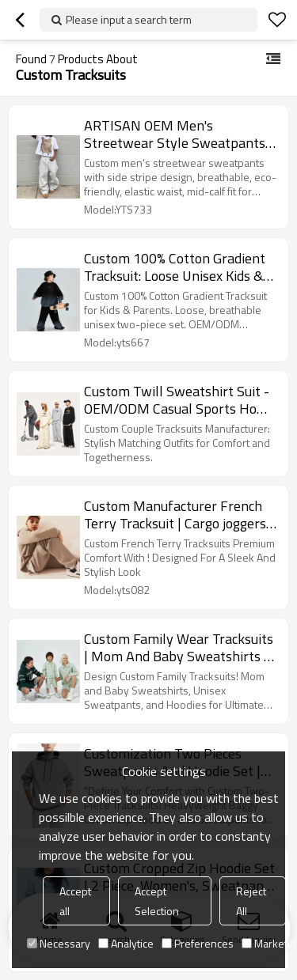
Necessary (59, 943)
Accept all (75, 901)
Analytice (126, 943)
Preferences (198, 943)
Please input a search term (129, 19)
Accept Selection (157, 901)
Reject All (251, 901)
